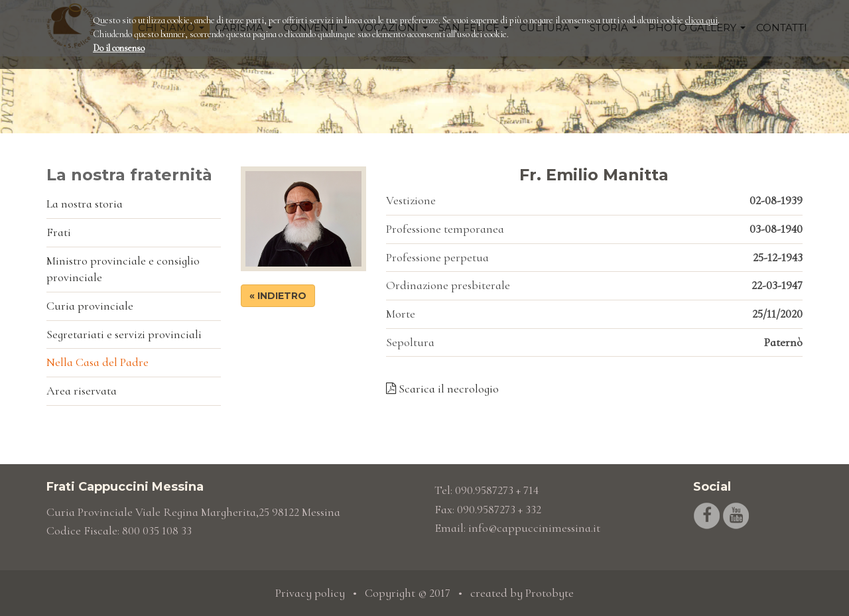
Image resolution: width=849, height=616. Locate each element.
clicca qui (701, 20)
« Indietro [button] (278, 296)
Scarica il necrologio (442, 389)
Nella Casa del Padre (98, 362)
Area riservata (82, 391)
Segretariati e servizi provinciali (124, 334)
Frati (59, 232)
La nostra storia (85, 204)
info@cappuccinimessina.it (534, 528)
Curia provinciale (90, 306)
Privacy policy (310, 593)
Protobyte (550, 593)
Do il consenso (119, 48)
